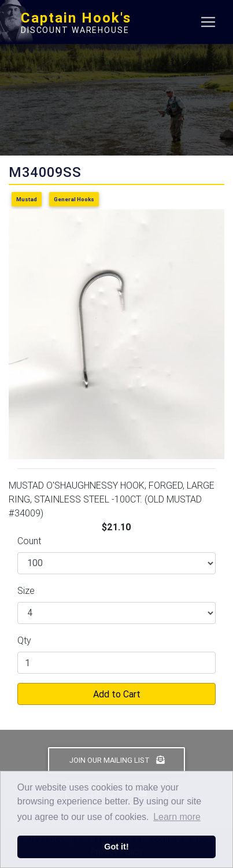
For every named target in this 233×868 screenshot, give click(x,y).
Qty (24, 640)
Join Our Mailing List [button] (117, 760)
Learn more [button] (177, 817)
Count (29, 541)
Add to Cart (117, 694)
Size (26, 590)
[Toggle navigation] (208, 22)
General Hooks (74, 199)
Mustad (27, 199)
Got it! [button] (116, 847)
